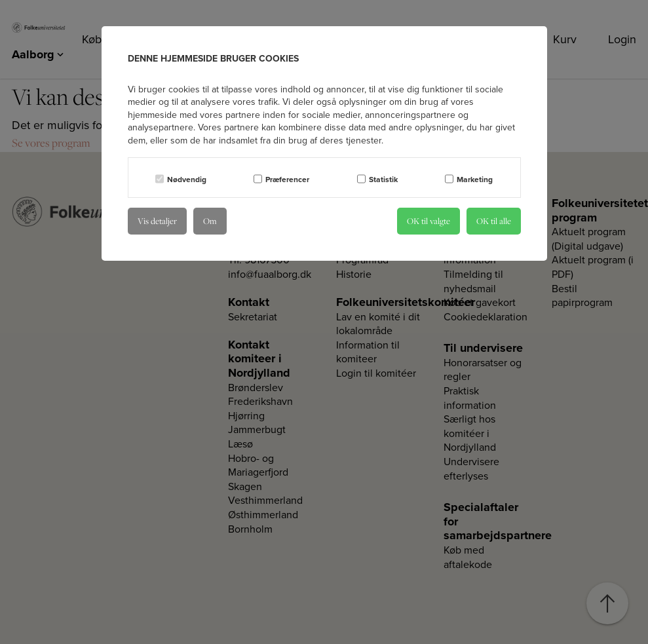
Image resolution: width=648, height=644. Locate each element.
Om (210, 221)
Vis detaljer (157, 221)
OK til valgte (429, 221)
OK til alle (494, 221)
